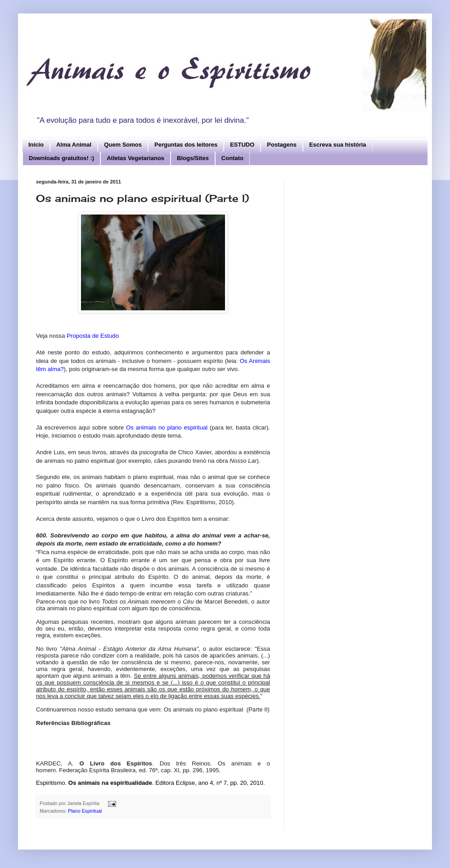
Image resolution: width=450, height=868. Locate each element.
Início (36, 145)
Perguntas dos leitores (186, 145)
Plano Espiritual (85, 811)
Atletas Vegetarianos (135, 158)
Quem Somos (123, 145)
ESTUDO (242, 145)
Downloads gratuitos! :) (61, 158)
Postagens (282, 145)
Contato (232, 158)
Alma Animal (74, 145)
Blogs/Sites (193, 158)
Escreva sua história (337, 145)
